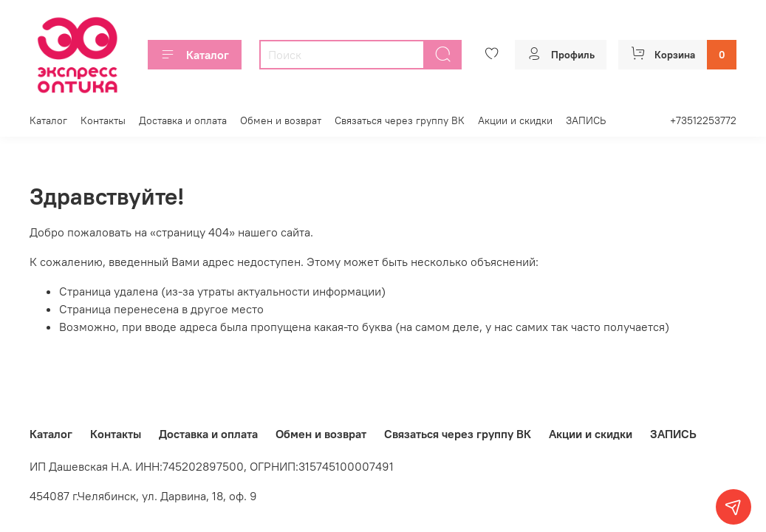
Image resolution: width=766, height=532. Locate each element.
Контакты (103, 120)
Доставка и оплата (183, 120)
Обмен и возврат (281, 120)
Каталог (195, 55)
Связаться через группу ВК (400, 120)
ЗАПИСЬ (586, 120)
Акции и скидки (515, 120)
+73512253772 (703, 120)
